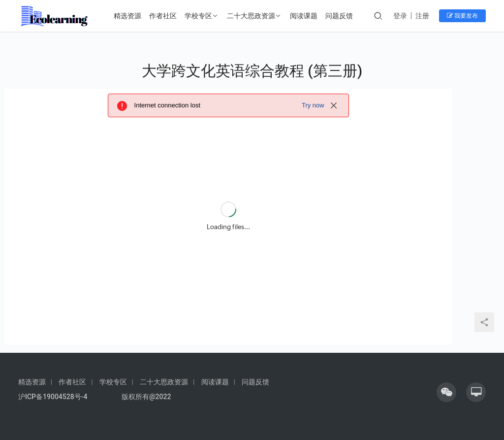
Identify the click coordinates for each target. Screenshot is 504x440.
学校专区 (198, 16)
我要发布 (462, 16)
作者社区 (163, 16)
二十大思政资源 (251, 16)
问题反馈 (339, 16)
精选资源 (127, 16)
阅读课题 (304, 16)
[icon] (446, 392)
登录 (400, 16)
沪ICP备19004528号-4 (54, 397)
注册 (422, 16)
